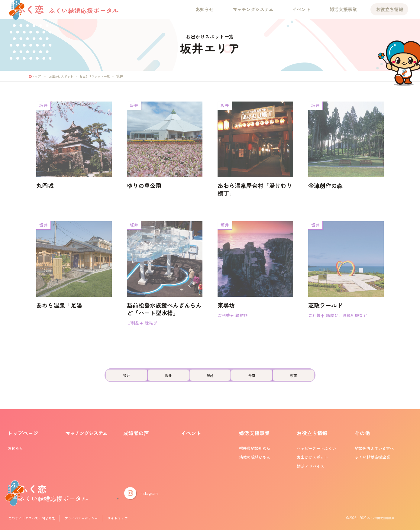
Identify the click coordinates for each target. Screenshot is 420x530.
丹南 (261, 379)
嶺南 (311, 379)
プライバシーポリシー (90, 519)
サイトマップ (130, 519)
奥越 (210, 379)
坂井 (159, 379)
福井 (109, 379)
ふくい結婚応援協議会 (376, 519)
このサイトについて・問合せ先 (35, 519)
